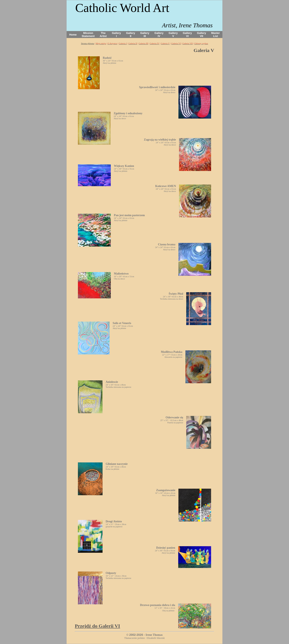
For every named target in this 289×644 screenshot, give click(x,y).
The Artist (103, 35)
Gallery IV (159, 35)
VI (97, 626)
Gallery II (131, 35)
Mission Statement (88, 35)
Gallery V (173, 35)
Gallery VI (187, 35)
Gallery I (116, 35)
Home (73, 35)
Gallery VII (201, 35)
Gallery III (145, 35)
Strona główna (88, 43)
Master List (216, 35)
